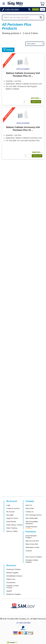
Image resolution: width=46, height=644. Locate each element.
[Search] (41, 17)
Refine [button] (8, 50)
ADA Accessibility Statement (32, 523)
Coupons (29, 551)
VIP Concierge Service (34, 515)
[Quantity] (27, 102)
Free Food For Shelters (34, 557)
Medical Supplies (12, 573)
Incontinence (11, 583)
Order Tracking (12, 528)
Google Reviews (31, 527)
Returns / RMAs (12, 531)
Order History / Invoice (14, 525)
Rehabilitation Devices (14, 576)
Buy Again (10, 515)
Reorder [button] (35, 9)
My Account (11, 512)
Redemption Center (32, 547)
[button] (29, 10)
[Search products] (23, 17)
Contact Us (30, 512)
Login (8, 505)
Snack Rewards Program (31, 537)
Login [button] (42, 9)
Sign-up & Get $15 (32, 541)
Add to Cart (36, 102)
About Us (29, 505)
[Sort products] (35, 44)
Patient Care (11, 579)
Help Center (30, 508)
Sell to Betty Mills (32, 518)
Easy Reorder (11, 522)
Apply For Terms (12, 518)
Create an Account (13, 508)
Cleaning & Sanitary (13, 569)
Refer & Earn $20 (32, 544)
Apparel (9, 591)
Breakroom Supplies (14, 594)
